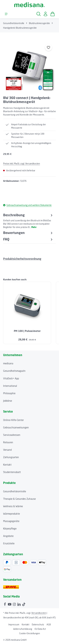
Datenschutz (38, 624)
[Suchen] (39, 14)
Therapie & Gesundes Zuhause (19, 499)
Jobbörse (8, 401)
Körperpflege (10, 529)
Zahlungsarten (11, 457)
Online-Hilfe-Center (13, 420)
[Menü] (6, 14)
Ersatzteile (9, 543)
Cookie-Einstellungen (30, 633)
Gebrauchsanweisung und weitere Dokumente (27, 205)
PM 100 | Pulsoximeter (27, 331)
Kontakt (7, 465)
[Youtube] (10, 604)
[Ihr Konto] (45, 14)
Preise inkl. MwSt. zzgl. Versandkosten (22, 163)
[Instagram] (15, 604)
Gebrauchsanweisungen (16, 427)
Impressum (14, 624)
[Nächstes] (50, 79)
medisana (8, 363)
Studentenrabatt (12, 472)
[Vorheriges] (9, 79)
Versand (7, 450)
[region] (29, 66)
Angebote (8, 536)
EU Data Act (40, 629)
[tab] (28, 221)
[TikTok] (24, 604)
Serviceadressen (12, 435)
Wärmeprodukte (11, 514)
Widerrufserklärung (23, 629)
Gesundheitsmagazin (14, 371)
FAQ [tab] (28, 239)
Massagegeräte (11, 521)
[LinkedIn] (19, 604)
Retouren (8, 442)
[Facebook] (5, 604)
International (10, 386)
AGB (49, 624)
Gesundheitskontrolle (15, 491)
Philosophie (9, 393)
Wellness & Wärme (13, 506)
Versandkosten (39, 613)
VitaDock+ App (11, 378)
